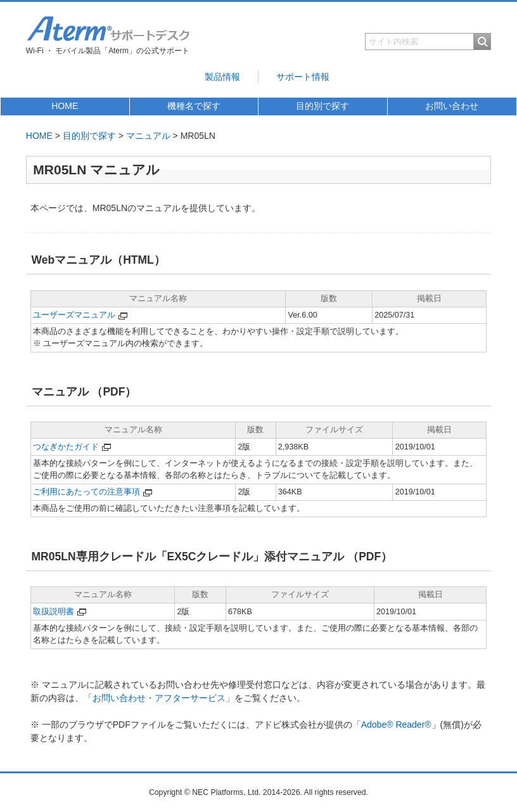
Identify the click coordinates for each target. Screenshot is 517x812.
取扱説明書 (54, 612)
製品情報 (222, 77)
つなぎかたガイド (66, 447)
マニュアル (148, 136)
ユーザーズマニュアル (74, 315)
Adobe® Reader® (396, 725)
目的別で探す (322, 106)
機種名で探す (194, 106)
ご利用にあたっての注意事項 (86, 492)
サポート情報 (303, 77)
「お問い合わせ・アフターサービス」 (159, 698)
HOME (65, 106)
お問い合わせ (452, 106)
